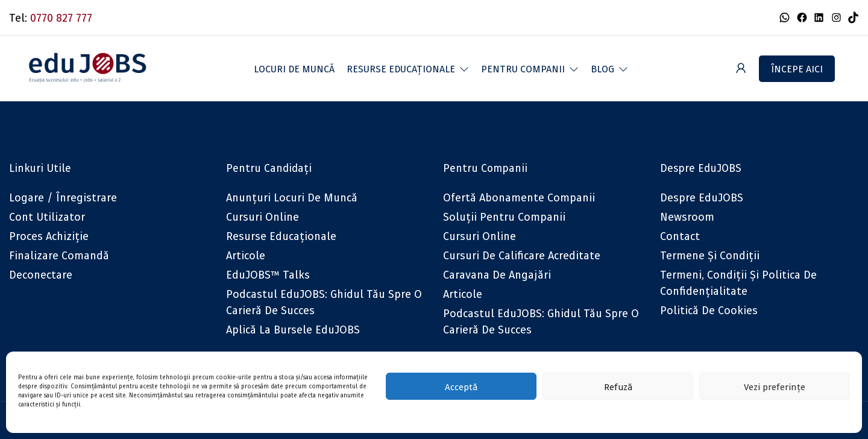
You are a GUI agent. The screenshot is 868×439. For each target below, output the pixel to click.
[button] (408, 69)
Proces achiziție (49, 236)
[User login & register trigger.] (741, 68)
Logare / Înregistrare (63, 197)
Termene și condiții (710, 255)
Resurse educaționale (281, 236)
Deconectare (41, 275)
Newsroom (687, 217)
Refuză (618, 387)
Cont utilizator (47, 217)
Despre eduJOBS (702, 197)
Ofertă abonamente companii (519, 197)
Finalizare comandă (59, 255)
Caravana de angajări (497, 275)
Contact (680, 236)
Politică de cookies (709, 310)
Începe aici (797, 69)
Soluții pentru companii (504, 217)
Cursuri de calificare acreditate (522, 255)
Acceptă (461, 387)
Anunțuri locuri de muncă (292, 197)
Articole (246, 255)
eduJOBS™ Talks (268, 275)
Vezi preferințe (775, 387)
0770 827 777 (61, 18)
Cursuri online (263, 217)
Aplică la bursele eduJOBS (293, 330)
